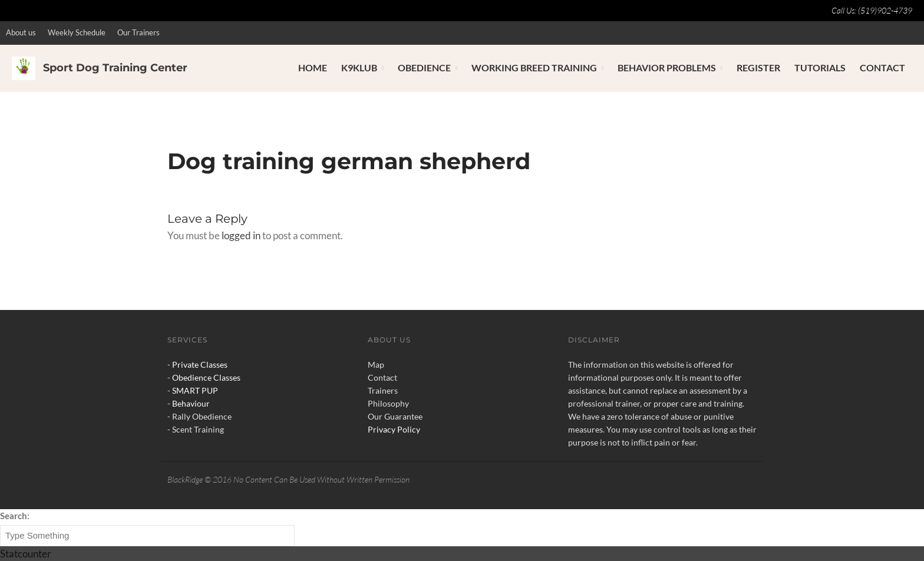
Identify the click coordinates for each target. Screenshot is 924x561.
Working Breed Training (534, 67)
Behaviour (191, 403)
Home (313, 67)
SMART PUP (195, 390)
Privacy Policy (394, 429)
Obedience (424, 67)
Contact (882, 67)
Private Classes (200, 364)
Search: (15, 516)
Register (758, 67)
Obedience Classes (206, 377)
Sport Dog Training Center (115, 68)
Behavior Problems (667, 67)
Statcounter (26, 554)
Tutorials (820, 67)
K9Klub (359, 67)
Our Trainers (138, 32)
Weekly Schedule (77, 32)
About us (21, 32)
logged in (241, 235)
